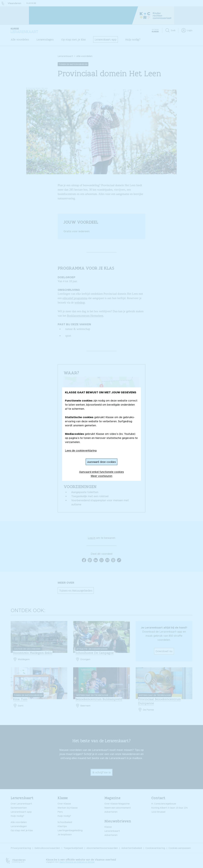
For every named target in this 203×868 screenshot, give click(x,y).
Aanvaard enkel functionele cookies (102, 472)
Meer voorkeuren (102, 476)
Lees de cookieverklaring (81, 450)
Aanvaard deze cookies (102, 462)
